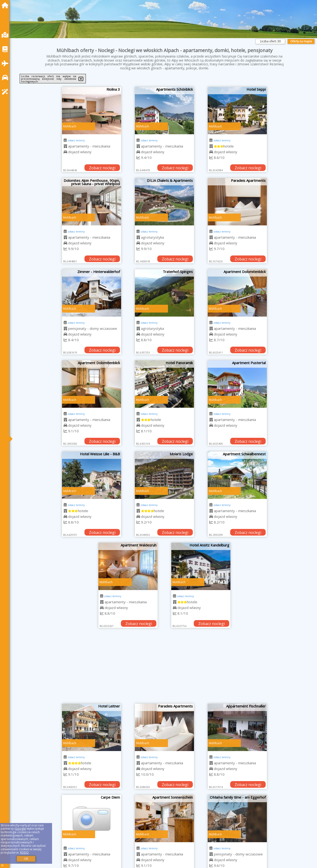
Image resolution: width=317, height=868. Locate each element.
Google (20, 829)
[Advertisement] (164, 668)
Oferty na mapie (301, 41)
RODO (24, 852)
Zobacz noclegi (102, 168)
